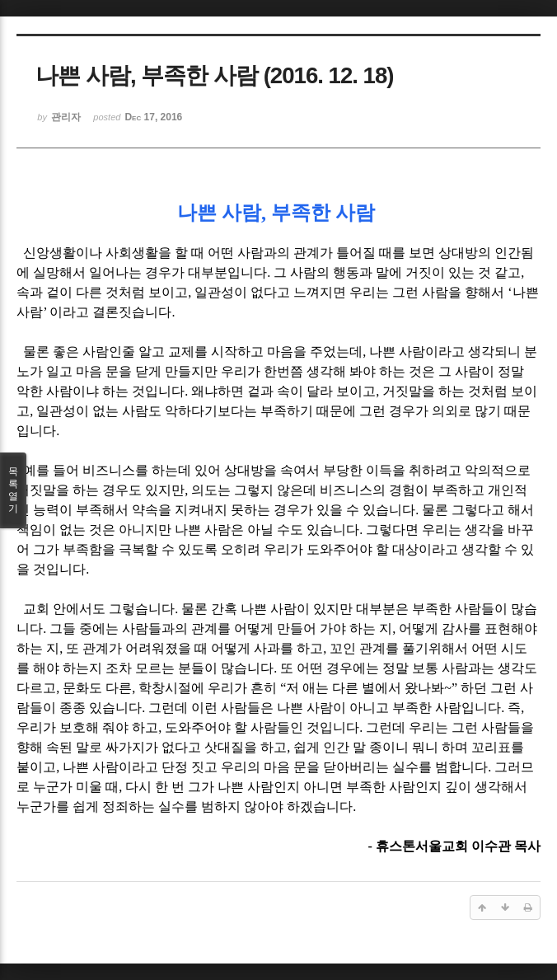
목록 (13, 490)
